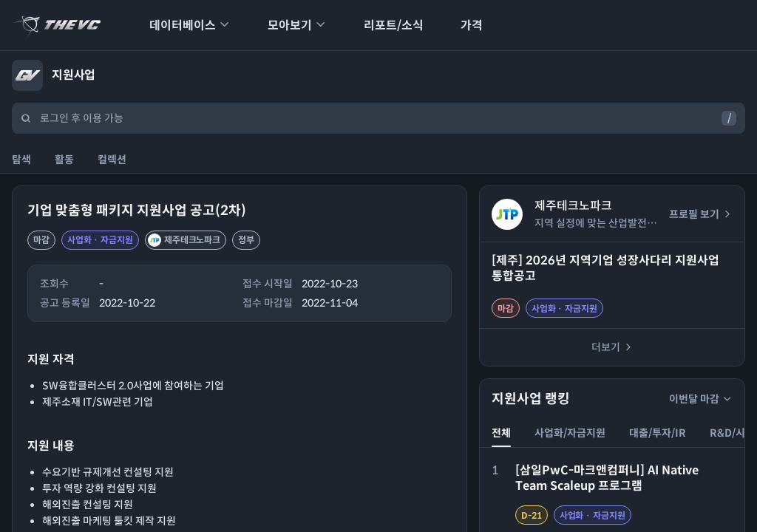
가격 (462, 25)
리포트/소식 (384, 25)
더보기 (612, 347)
